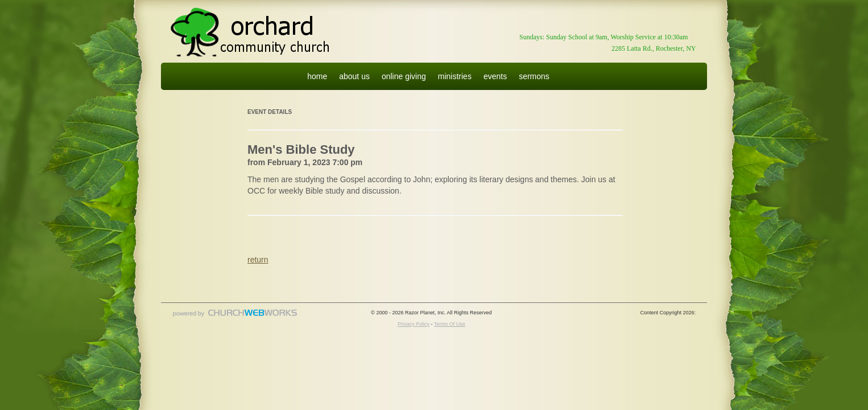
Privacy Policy (414, 324)
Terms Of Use (450, 324)
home (317, 76)
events (495, 76)
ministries (455, 76)
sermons (534, 76)
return (258, 260)
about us (354, 76)
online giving (404, 76)
